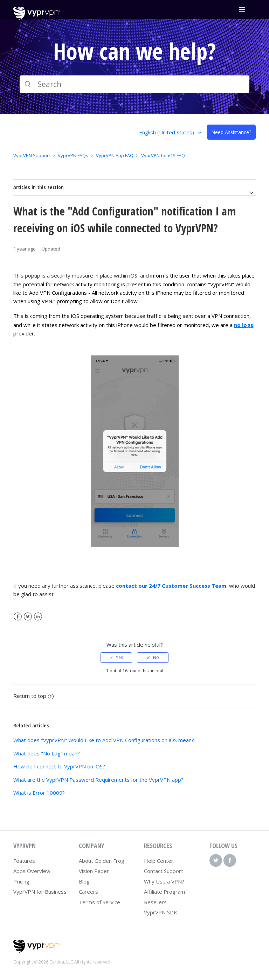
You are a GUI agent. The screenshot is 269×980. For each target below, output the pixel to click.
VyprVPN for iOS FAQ (163, 155)
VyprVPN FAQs (73, 155)
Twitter (28, 617)
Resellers (155, 902)
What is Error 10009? (39, 793)
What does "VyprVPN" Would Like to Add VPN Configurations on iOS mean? (104, 740)
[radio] (116, 658)
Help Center (159, 861)
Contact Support (164, 871)
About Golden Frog (102, 861)
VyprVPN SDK (161, 912)
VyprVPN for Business (40, 892)
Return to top (33, 696)
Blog (84, 881)
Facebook (18, 617)
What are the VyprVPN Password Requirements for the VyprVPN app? (98, 780)
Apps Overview (32, 871)
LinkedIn (38, 617)
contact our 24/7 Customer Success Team (171, 586)
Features (24, 861)
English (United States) (167, 132)
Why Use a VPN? (164, 881)
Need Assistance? (231, 132)
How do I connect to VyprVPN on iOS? (59, 766)
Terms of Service (99, 902)
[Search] (134, 84)
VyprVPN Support (32, 155)
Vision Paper (94, 871)
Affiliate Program (164, 892)
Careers (88, 892)
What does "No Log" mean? (47, 753)
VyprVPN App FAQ (115, 155)
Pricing (21, 881)
